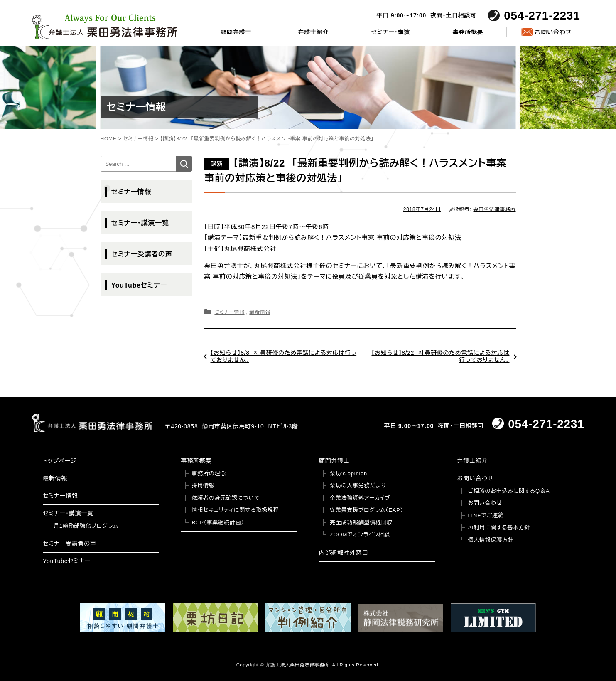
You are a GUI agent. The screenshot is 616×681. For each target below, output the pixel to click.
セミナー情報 (229, 312)
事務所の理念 (209, 473)
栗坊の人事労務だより (358, 486)
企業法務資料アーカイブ (360, 498)
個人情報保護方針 (491, 540)
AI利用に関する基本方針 (499, 527)
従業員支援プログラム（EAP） (367, 510)
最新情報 (260, 312)
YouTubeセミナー (139, 285)
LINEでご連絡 (486, 515)
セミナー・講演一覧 (140, 223)
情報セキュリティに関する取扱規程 (236, 510)
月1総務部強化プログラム (86, 526)
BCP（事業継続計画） (218, 522)
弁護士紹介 (313, 32)
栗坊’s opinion (348, 473)
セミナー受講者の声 (142, 254)
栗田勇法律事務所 (495, 209)
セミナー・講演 (391, 32)
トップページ (60, 461)
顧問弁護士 (236, 32)
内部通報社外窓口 (344, 553)
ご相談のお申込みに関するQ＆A (509, 491)
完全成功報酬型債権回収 (361, 522)
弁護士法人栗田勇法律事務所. (298, 665)
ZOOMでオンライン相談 (360, 535)
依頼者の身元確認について (226, 498)
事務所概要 (468, 32)
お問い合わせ (553, 32)
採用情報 (203, 486)
